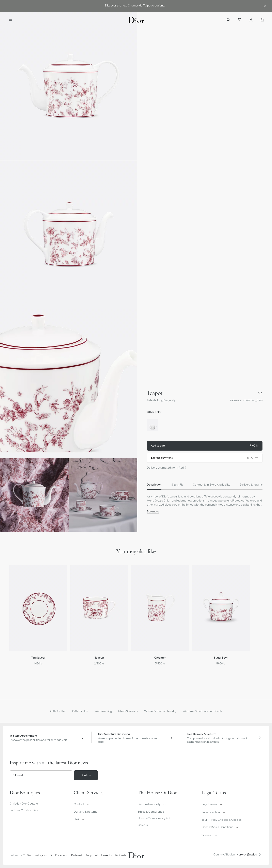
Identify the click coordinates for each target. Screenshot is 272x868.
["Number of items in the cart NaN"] (262, 20)
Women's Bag (103, 711)
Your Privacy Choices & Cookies (221, 820)
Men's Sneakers (128, 711)
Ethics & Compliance (151, 812)
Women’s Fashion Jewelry (160, 711)
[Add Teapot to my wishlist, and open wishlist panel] (260, 393)
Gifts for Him (80, 711)
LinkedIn (106, 855)
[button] (69, 86)
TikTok (27, 855)
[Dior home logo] (136, 20)
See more (153, 511)
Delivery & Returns (85, 812)
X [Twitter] (51, 855)
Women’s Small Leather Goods (202, 711)
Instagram (41, 855)
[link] (135, 6)
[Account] (251, 20)
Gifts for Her (58, 711)
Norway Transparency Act (154, 818)
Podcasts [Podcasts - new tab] (121, 855)
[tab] (154, 485)
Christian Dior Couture (24, 804)
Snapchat (92, 855)
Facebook (62, 855)
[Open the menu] (11, 20)
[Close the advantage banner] (265, 6)
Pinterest (77, 855)
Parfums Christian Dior (24, 810)
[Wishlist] (240, 20)
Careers (143, 825)
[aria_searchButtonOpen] (228, 20)
